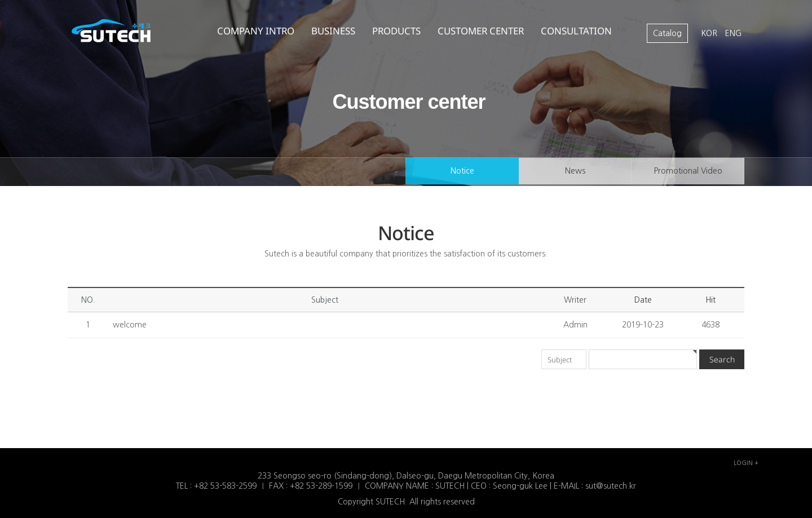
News (575, 172)
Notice (463, 172)
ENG (733, 33)
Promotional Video (688, 172)
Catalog (667, 33)
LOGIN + (746, 463)
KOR (710, 33)
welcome (130, 325)
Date (643, 300)
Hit (710, 300)
